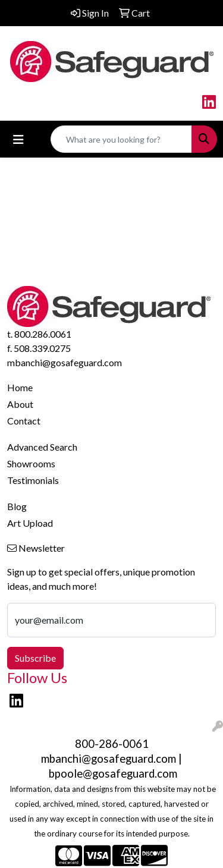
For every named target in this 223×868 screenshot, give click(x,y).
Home (20, 387)
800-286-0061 (112, 744)
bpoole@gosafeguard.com (113, 773)
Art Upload (30, 523)
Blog (17, 506)
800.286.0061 (43, 334)
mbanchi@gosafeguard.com (65, 362)
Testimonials (33, 480)
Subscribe (35, 658)
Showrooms (31, 463)
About (20, 404)
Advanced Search (42, 447)
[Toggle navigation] (18, 139)
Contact (24, 421)
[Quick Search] (121, 139)
